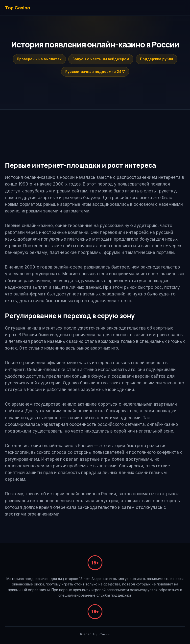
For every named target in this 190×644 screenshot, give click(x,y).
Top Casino (18, 8)
